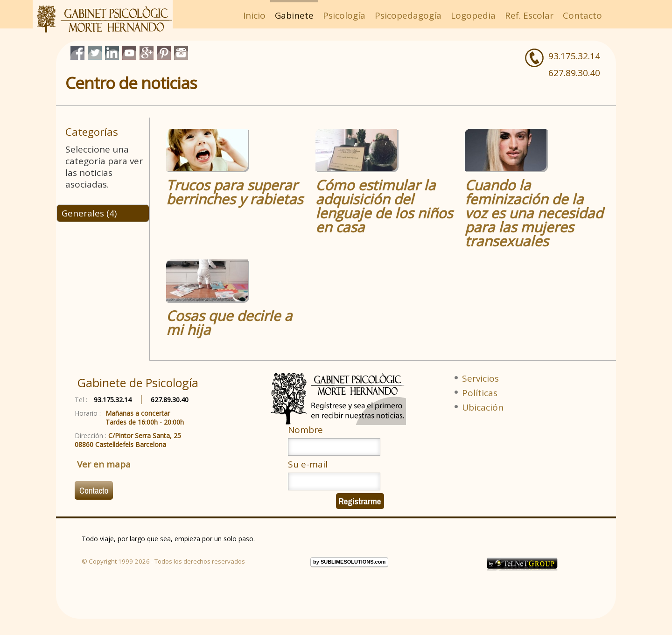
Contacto (582, 15)
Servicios (480, 378)
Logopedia (473, 15)
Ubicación (483, 407)
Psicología (344, 15)
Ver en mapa (104, 464)
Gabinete (294, 15)
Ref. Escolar (529, 15)
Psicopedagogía (408, 15)
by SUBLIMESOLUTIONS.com (349, 562)
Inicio (254, 15)
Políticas (480, 393)
